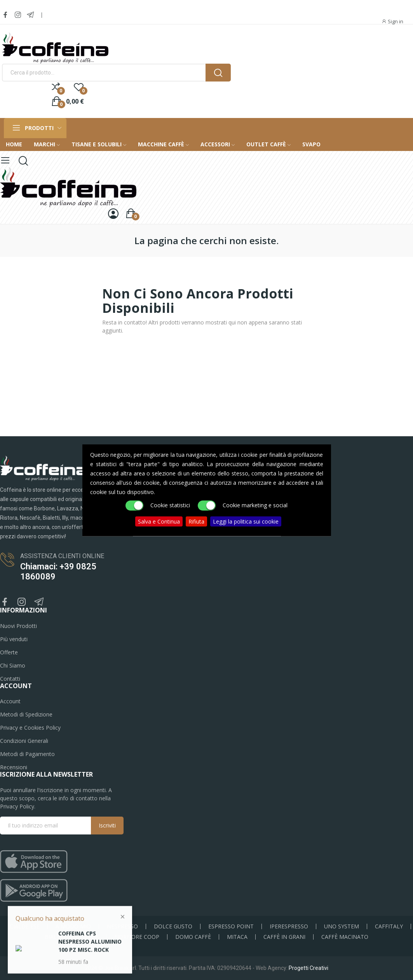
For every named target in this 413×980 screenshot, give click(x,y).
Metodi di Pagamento (27, 754)
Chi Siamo (13, 665)
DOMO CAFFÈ (193, 937)
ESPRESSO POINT (231, 926)
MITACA (237, 937)
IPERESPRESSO (289, 926)
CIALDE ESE (25, 926)
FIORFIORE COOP (137, 937)
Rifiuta (196, 521)
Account (10, 701)
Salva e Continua (159, 521)
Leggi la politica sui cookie (246, 521)
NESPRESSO (122, 926)
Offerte (9, 652)
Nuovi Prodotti (18, 626)
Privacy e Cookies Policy (30, 728)
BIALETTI (57, 937)
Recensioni (14, 767)
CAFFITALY (389, 926)
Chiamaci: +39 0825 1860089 (58, 572)
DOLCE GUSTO (173, 926)
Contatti (10, 679)
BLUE (91, 937)
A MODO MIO (73, 926)
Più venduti (14, 639)
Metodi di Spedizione (26, 714)
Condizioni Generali (24, 741)
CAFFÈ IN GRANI (284, 937)
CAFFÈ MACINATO (345, 937)
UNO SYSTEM (342, 926)
